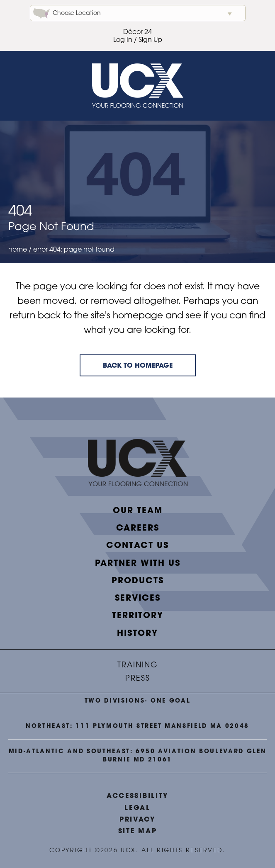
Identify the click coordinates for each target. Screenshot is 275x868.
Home (18, 250)
